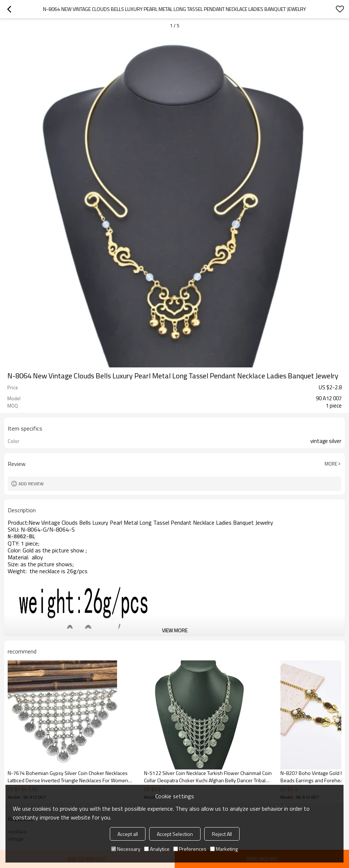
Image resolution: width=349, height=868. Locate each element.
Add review (31, 484)
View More (175, 630)
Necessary (126, 849)
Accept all (128, 834)
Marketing (224, 849)
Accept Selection (175, 834)
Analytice (157, 849)
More (331, 464)
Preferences (190, 849)
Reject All (222, 834)
